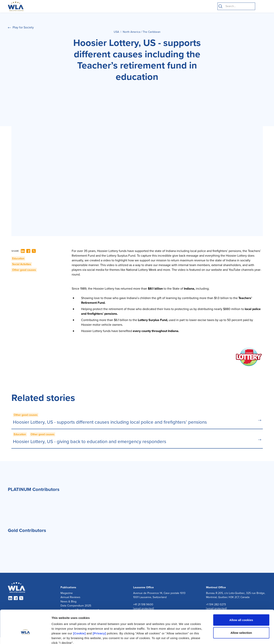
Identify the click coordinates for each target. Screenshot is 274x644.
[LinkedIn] (23, 251)
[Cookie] (79, 611)
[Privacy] (99, 611)
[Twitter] (34, 251)
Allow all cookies (241, 598)
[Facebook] (28, 251)
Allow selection (241, 611)
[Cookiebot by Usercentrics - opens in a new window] (25, 636)
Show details (206, 636)
